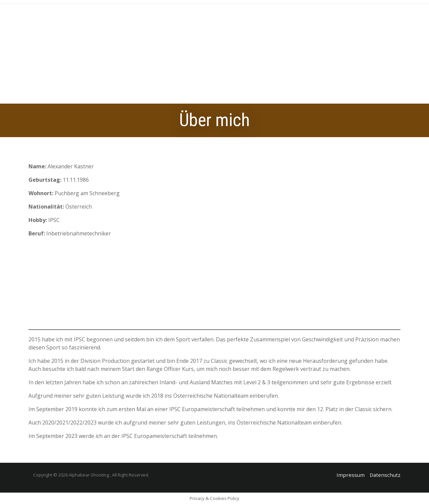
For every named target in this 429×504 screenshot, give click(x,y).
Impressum (351, 475)
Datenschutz (385, 475)
